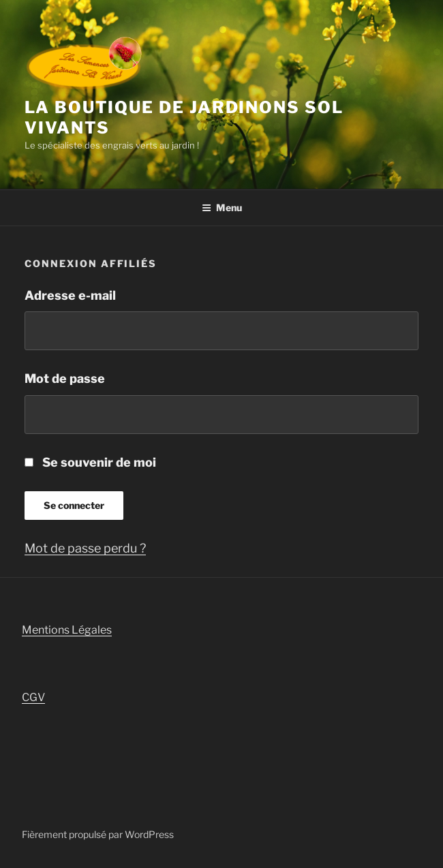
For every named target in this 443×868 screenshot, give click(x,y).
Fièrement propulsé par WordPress (98, 834)
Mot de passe (65, 378)
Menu (222, 207)
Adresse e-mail (70, 295)
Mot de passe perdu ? (85, 548)
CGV (33, 697)
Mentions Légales (67, 630)
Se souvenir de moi (90, 462)
